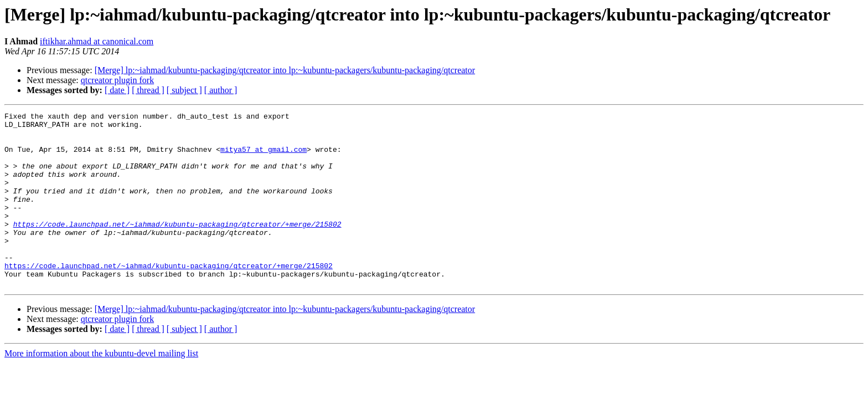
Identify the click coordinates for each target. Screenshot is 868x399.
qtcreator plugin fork (117, 80)
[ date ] (117, 90)
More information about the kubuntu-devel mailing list (101, 388)
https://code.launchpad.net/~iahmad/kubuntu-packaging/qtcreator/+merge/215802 (177, 247)
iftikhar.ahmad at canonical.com (97, 41)
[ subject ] (184, 90)
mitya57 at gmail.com (263, 157)
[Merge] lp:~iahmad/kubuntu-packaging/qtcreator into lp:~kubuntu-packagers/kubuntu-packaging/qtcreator (285, 70)
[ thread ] (148, 90)
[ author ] (221, 90)
